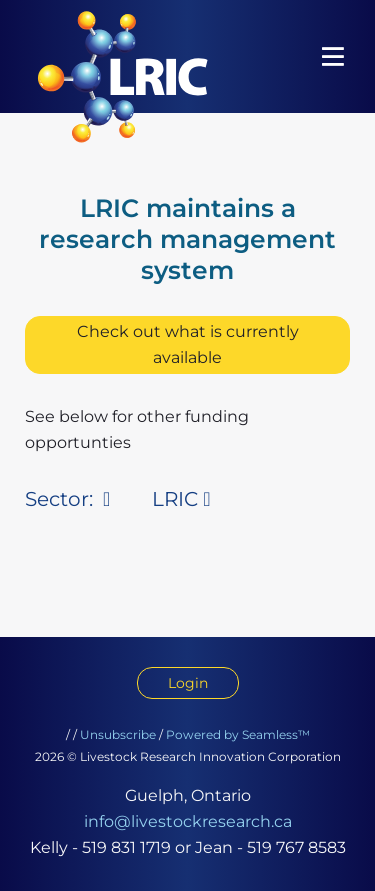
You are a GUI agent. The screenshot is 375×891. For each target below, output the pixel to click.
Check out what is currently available (188, 344)
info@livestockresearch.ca (188, 821)
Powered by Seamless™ (238, 734)
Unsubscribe (118, 734)
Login (188, 683)
